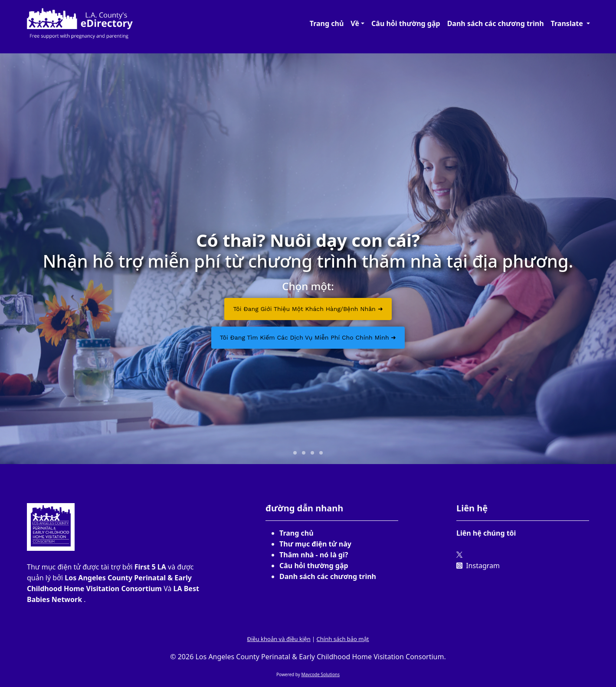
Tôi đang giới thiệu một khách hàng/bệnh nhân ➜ (308, 309)
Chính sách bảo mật (343, 639)
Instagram (478, 566)
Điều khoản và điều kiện (279, 639)
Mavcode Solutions (320, 674)
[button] (357, 23)
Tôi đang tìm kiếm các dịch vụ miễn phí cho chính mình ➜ (308, 337)
